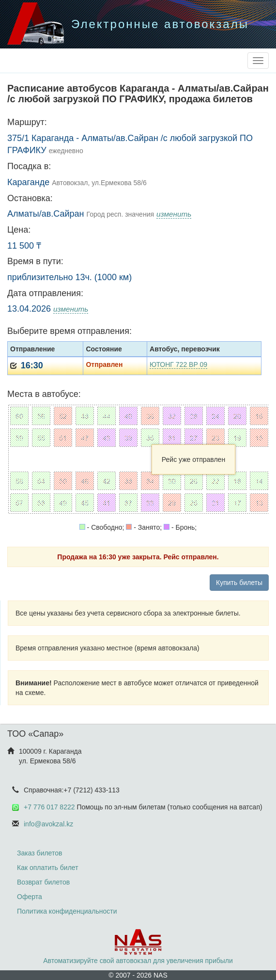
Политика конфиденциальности (67, 911)
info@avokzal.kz (48, 824)
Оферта (30, 897)
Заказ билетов (39, 853)
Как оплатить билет (48, 868)
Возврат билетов (43, 882)
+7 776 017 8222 (49, 807)
